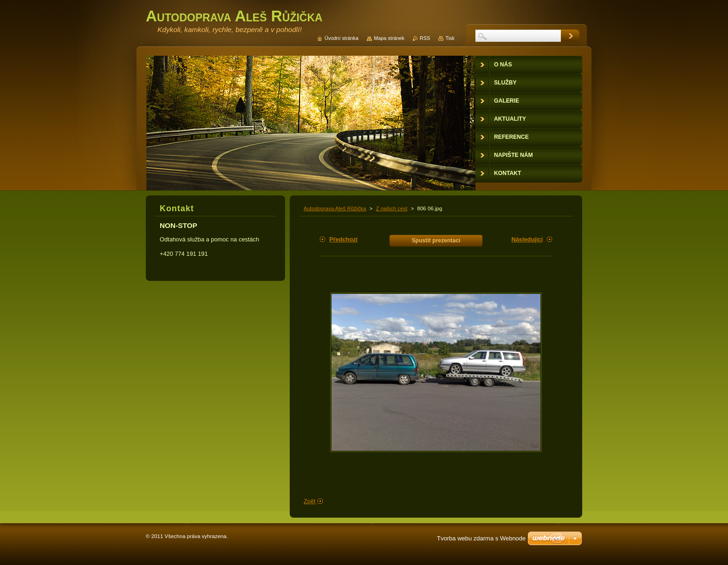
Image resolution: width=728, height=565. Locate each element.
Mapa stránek (389, 38)
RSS (425, 38)
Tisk (450, 38)
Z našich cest (392, 208)
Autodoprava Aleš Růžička (335, 208)
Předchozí (343, 239)
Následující (527, 239)
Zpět (310, 501)
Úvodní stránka (341, 38)
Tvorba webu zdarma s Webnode (481, 538)
